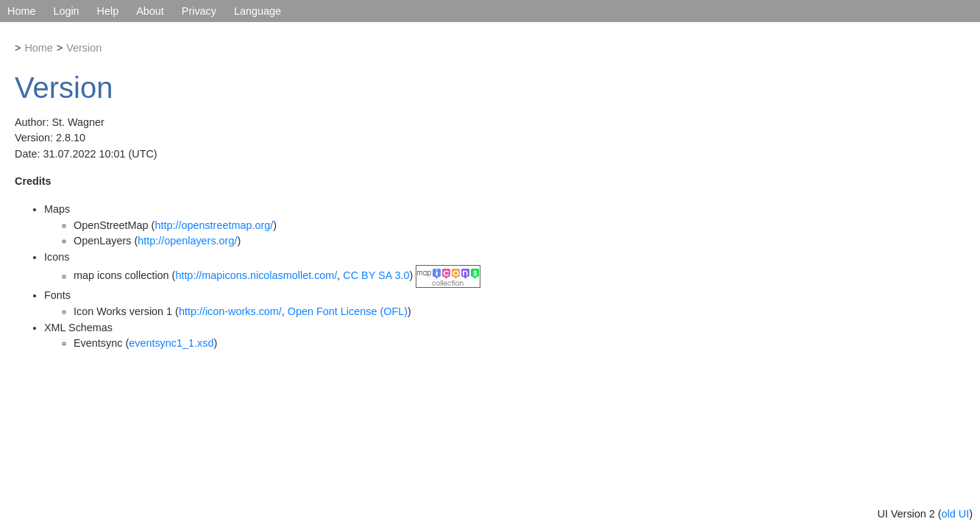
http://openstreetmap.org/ (214, 225)
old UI (956, 514)
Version (84, 48)
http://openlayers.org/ (187, 241)
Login (66, 11)
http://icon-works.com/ (230, 311)
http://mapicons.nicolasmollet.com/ (256, 276)
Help (108, 11)
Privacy (199, 11)
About (150, 11)
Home (21, 11)
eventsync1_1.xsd (171, 343)
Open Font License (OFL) (348, 311)
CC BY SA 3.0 (376, 276)
